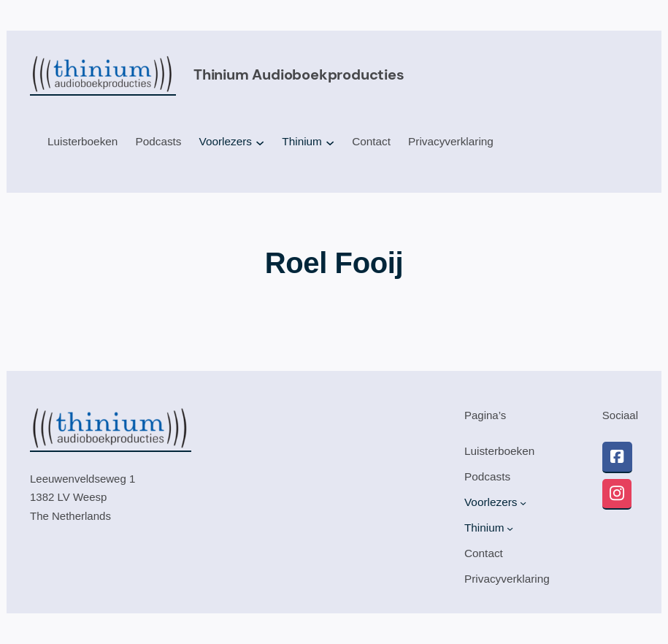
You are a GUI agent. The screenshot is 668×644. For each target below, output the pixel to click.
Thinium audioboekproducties (299, 74)
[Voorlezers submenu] (260, 142)
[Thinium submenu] (330, 142)
